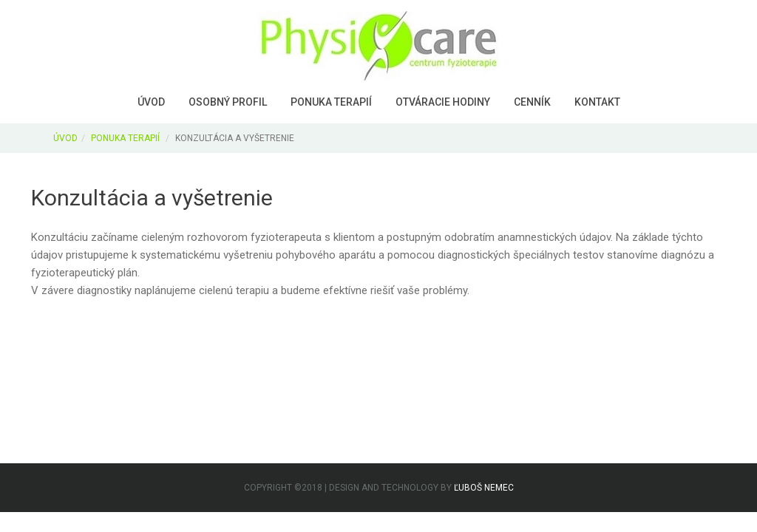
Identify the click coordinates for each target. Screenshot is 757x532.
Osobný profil (228, 102)
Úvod (151, 102)
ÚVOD (65, 138)
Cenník (532, 102)
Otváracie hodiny (443, 102)
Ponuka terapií (331, 102)
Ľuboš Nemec (484, 488)
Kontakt (597, 102)
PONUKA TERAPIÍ (125, 138)
